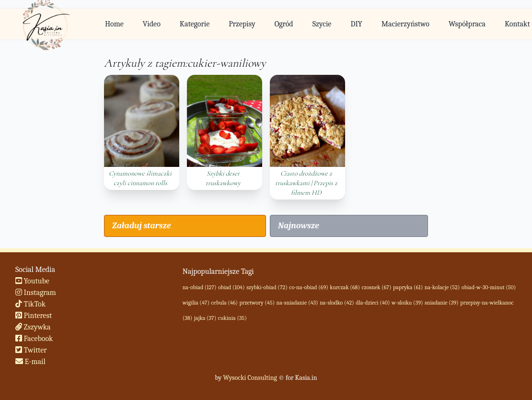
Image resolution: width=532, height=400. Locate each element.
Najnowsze (299, 226)
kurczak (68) (345, 287)
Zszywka (33, 327)
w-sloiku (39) (407, 303)
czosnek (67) (377, 287)
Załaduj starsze (141, 226)
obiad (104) (231, 287)
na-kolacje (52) (442, 287)
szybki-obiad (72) (267, 287)
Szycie (322, 24)
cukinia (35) (232, 318)
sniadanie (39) (442, 303)
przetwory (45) (257, 303)
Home (114, 24)
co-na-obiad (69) (308, 287)
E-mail (30, 362)
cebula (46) (225, 303)
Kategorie (195, 24)
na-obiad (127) (200, 287)
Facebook (34, 339)
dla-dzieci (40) (373, 303)
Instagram (36, 293)
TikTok (30, 304)
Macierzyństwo (405, 24)
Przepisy (242, 24)
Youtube (32, 281)
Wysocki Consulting (250, 378)
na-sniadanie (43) (297, 303)
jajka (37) (205, 318)
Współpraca (467, 24)
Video (152, 24)
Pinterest (34, 316)
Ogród (284, 24)
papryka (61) (408, 287)
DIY (356, 24)
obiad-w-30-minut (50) (489, 287)
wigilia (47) (196, 303)
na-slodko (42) (337, 303)
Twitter (31, 350)
